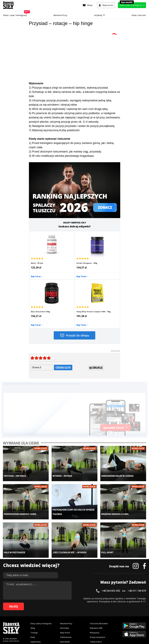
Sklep (33, 572)
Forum (93, 595)
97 (58, 626)
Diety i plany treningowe (41, 568)
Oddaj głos (63, 321)
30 (95, 617)
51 (18, 622)
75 (91, 622)
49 (12, 622)
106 (94, 626)
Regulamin (60, 609)
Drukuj (96, 321)
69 (73, 622)
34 (107, 617)
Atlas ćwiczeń (139, 15)
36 (113, 617)
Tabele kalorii (96, 586)
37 (116, 617)
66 (64, 622)
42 (131, 617)
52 (21, 622)
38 (119, 617)
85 (122, 622)
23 (74, 617)
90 (137, 622)
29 (92, 617)
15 (49, 617)
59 (43, 622)
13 (43, 617)
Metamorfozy (60, 15)
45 (140, 617)
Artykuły (99, 15)
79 (103, 622)
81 (110, 622)
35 (110, 617)
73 (85, 622)
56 (33, 622)
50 (15, 622)
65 (61, 622)
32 (101, 617)
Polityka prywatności (102, 609)
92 (143, 622)
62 (52, 622)
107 (98, 626)
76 (94, 622)
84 (119, 622)
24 (77, 617)
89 (134, 622)
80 (107, 622)
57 (37, 622)
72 (82, 622)
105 (89, 626)
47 (6, 622)
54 (27, 622)
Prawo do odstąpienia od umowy (60, 633)
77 (97, 622)
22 (70, 617)
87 (128, 622)
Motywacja (95, 577)
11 (37, 617)
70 (76, 622)
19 (61, 617)
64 (58, 622)
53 (24, 622)
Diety (33, 581)
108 (102, 626)
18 (58, 617)
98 (61, 626)
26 (83, 617)
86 (125, 622)
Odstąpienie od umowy (94, 633)
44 (137, 617)
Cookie (84, 609)
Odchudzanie (66, 581)
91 (140, 622)
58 (40, 622)
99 (65, 626)
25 (80, 617)
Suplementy (36, 586)
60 (46, 622)
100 (68, 626)
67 (67, 622)
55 (30, 622)
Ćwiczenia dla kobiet (99, 568)
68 (70, 622)
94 (49, 626)
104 (85, 626)
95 (52, 626)
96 (55, 626)
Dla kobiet (65, 572)
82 (113, 622)
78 (100, 622)
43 (134, 617)
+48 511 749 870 (137, 535)
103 (81, 626)
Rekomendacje (96, 590)
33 (104, 617)
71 (79, 622)
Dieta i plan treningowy (16, 14)
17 (55, 617)
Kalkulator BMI (96, 572)
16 (52, 617)
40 (125, 617)
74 (88, 622)
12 (40, 617)
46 (144, 617)
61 (49, 622)
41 (128, 617)
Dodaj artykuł (44, 609)
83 (116, 622)
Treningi (34, 577)
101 (72, 626)
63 (55, 622)
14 (46, 617)
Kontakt (73, 609)
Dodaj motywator (98, 581)
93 (46, 626)
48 (9, 622)
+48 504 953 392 (111, 535)
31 (98, 617)
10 (34, 617)
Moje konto (65, 577)
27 (86, 617)
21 (67, 617)
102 (77, 626)
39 (122, 617)
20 (64, 617)
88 (131, 622)
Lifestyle (64, 590)
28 (89, 617)
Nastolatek (65, 586)
